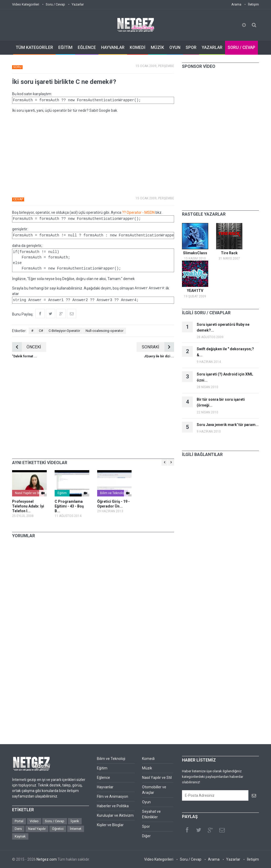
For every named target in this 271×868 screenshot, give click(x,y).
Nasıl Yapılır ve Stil (28, 493)
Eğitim (62, 493)
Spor (146, 826)
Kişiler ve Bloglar (110, 825)
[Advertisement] (93, 154)
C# (41, 331)
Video (34, 821)
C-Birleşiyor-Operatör (64, 331)
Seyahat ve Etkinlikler (151, 814)
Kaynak (20, 836)
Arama (236, 4)
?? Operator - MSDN (138, 212)
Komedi (148, 759)
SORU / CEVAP (241, 47)
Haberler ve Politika (113, 806)
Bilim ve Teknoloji (113, 493)
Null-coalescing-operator (105, 331)
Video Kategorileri (26, 4)
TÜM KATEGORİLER (34, 47)
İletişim (253, 4)
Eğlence (103, 778)
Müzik (147, 768)
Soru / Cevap (55, 4)
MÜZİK (157, 47)
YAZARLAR (212, 47)
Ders (18, 829)
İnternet (76, 829)
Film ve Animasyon (113, 796)
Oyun (146, 802)
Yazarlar (78, 4)
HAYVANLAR (113, 47)
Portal (19, 821)
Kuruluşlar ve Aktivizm (115, 815)
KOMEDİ (138, 47)
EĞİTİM (65, 47)
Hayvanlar (105, 787)
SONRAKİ (158, 347)
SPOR (191, 47)
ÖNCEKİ (27, 347)
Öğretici (58, 829)
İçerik (75, 821)
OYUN (175, 47)
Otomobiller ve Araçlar (154, 790)
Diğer (146, 836)
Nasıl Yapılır (37, 829)
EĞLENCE (87, 47)
